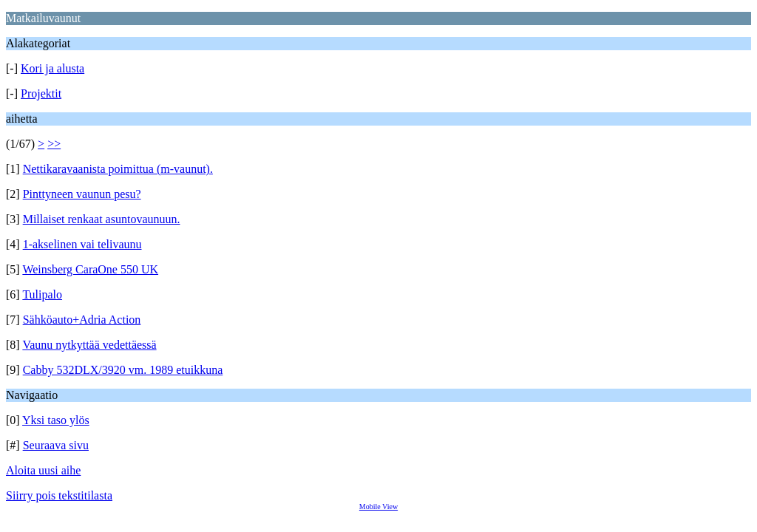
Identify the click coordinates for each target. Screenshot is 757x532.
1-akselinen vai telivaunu (82, 244)
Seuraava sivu (56, 445)
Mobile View (378, 507)
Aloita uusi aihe (43, 470)
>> (54, 144)
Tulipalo (42, 294)
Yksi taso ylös (56, 420)
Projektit (41, 93)
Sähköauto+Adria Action (82, 320)
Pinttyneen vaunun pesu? (82, 194)
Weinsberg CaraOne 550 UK (90, 269)
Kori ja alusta (52, 68)
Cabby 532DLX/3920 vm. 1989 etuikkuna (123, 370)
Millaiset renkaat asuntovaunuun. (102, 219)
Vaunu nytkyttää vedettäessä (89, 345)
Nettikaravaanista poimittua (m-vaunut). (118, 169)
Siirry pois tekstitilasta (59, 495)
